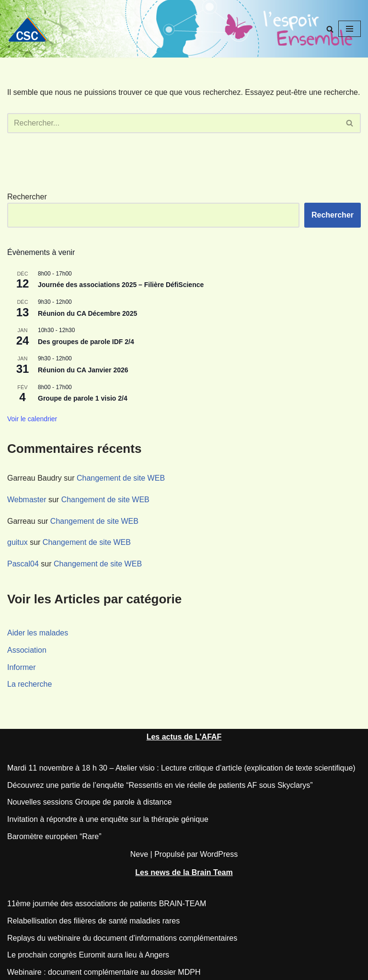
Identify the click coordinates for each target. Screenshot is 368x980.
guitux (17, 542)
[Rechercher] (330, 29)
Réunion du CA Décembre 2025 (87, 313)
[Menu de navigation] (350, 29)
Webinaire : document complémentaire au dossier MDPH (104, 972)
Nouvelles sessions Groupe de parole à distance (89, 802)
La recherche (29, 684)
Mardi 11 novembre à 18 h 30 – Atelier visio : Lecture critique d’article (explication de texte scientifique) (181, 768)
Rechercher (27, 197)
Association (27, 650)
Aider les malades (38, 633)
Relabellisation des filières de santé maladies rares (93, 921)
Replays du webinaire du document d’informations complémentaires (122, 938)
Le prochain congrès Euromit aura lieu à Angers (88, 955)
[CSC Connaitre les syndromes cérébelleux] (31, 29)
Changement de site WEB (121, 478)
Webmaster (27, 500)
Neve (139, 854)
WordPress (219, 854)
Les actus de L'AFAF (184, 737)
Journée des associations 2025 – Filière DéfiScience (121, 285)
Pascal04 (23, 564)
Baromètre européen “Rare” (54, 836)
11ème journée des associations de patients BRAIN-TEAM (107, 904)
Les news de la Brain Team (184, 872)
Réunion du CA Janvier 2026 (83, 370)
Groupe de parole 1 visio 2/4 (83, 398)
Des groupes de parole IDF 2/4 (86, 342)
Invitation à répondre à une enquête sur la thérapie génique (108, 819)
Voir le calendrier (32, 419)
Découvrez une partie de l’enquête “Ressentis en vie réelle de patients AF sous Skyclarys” (160, 785)
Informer (22, 667)
